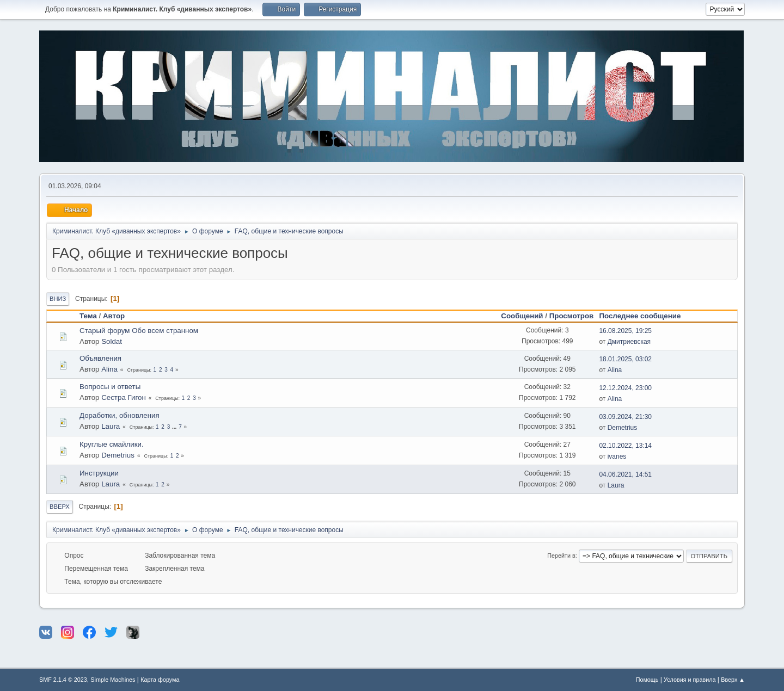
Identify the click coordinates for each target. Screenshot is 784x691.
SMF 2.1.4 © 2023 (63, 680)
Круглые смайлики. (112, 444)
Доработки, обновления (120, 415)
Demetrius (623, 428)
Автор (114, 316)
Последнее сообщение (645, 316)
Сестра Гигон (124, 397)
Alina (109, 369)
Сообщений (522, 316)
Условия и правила (690, 680)
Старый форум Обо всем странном (139, 331)
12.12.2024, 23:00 (625, 388)
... (175, 427)
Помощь (647, 680)
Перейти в (561, 556)
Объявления (100, 358)
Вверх (60, 507)
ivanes (617, 456)
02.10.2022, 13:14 (625, 446)
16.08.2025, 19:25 (625, 331)
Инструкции (99, 473)
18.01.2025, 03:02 (625, 359)
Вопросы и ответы (110, 387)
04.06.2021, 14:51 (625, 474)
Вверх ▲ (733, 680)
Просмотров (572, 316)
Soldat (112, 341)
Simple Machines (113, 680)
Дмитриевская (629, 342)
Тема (88, 316)
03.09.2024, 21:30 (625, 417)
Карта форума (160, 680)
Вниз (58, 299)
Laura (111, 426)
